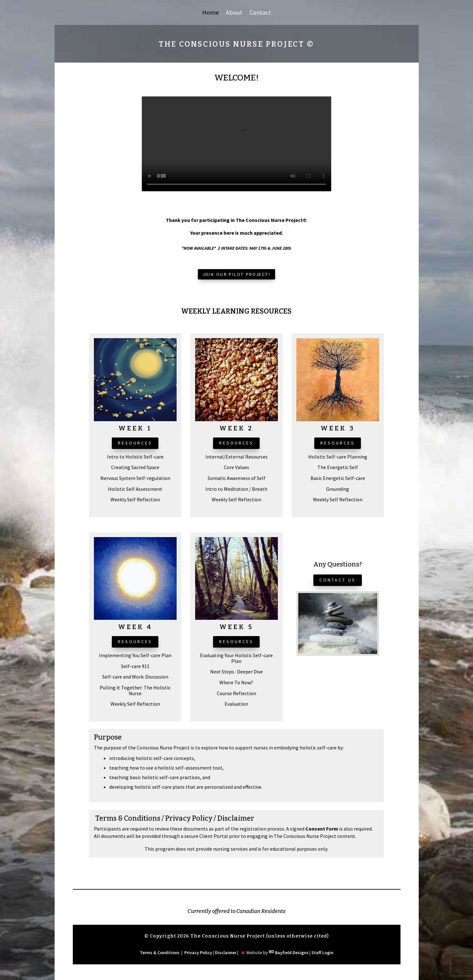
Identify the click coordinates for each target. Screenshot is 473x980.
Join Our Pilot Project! (237, 274)
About (234, 13)
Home (210, 13)
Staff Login (322, 953)
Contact (260, 13)
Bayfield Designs (292, 953)
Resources (135, 443)
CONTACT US (338, 580)
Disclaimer (236, 818)
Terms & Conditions (128, 818)
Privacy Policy (189, 818)
